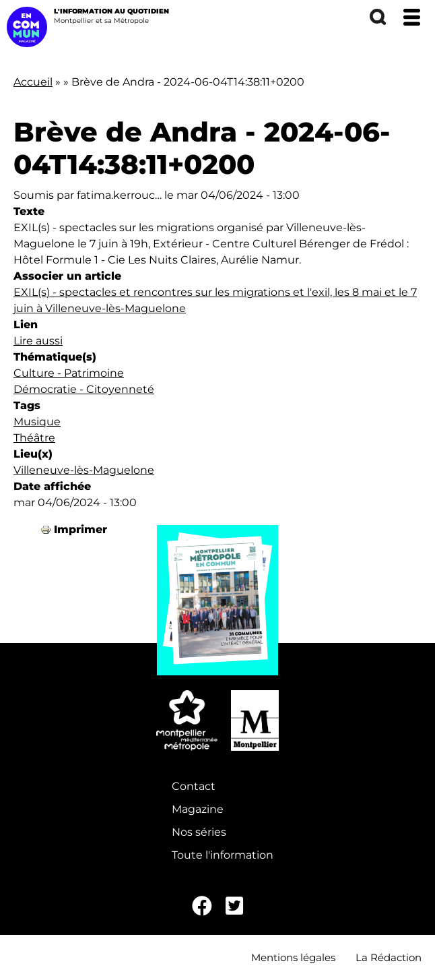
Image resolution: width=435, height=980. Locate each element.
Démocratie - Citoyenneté (84, 389)
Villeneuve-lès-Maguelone (84, 470)
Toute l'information (223, 855)
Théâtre (34, 438)
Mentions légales (293, 957)
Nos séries (199, 832)
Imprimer (80, 529)
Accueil (33, 82)
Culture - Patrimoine (69, 373)
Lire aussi (38, 341)
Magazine (198, 809)
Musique (37, 422)
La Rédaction (389, 957)
